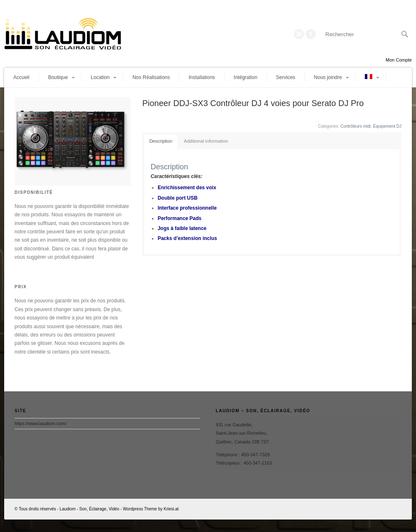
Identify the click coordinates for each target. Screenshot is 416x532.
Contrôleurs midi (355, 126)
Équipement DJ (387, 126)
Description (161, 141)
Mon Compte (399, 60)
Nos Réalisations (151, 77)
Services (286, 77)
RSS (299, 34)
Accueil (21, 77)
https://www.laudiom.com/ (41, 423)
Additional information (206, 141)
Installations (202, 77)
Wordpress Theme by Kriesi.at (151, 509)
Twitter (311, 34)
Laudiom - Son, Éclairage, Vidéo (89, 509)
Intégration (246, 77)
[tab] (161, 142)
